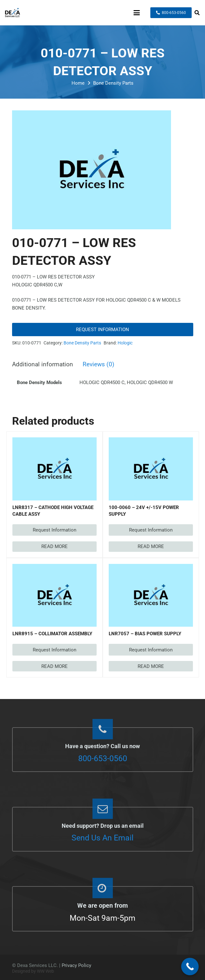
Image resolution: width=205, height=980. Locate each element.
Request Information (102, 330)
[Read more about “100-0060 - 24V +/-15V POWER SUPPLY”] (151, 547)
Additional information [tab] (43, 364)
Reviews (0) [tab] (99, 364)
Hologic (125, 343)
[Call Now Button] (190, 967)
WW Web (45, 971)
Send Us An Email (102, 838)
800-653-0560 (103, 758)
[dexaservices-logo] (12, 13)
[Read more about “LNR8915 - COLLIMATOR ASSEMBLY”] (55, 666)
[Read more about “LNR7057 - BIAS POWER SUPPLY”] (151, 666)
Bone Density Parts (113, 83)
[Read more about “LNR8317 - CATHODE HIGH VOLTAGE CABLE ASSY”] (55, 547)
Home (78, 83)
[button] (137, 13)
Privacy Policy (76, 965)
